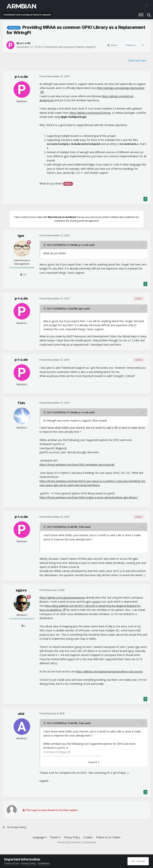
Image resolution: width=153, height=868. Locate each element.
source (96, 602)
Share (112, 45)
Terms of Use (12, 863)
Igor (21, 236)
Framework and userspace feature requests (70, 47)
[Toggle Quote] (45, 245)
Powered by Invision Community (76, 842)
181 (23, 275)
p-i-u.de (26, 43)
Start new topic (137, 60)
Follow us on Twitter (108, 837)
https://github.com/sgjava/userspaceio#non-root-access (109, 671)
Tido (21, 403)
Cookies (88, 837)
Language (39, 837)
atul (21, 714)
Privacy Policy (72, 837)
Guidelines (44, 863)
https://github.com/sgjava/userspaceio (62, 598)
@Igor (68, 184)
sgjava (21, 590)
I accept (138, 861)
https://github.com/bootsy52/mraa (90, 113)
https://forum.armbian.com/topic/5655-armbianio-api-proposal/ (77, 465)
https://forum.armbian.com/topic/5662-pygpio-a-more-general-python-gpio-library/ (89, 497)
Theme (55, 837)
